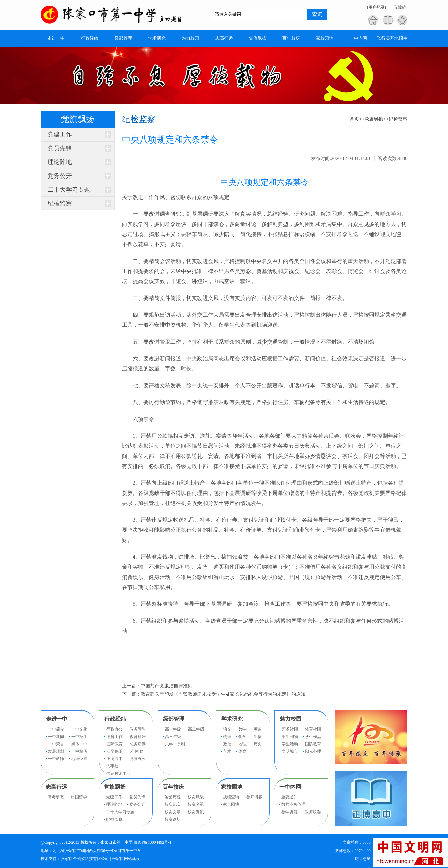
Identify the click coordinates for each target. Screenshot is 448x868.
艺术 (227, 751)
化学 (242, 737)
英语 (258, 729)
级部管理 (174, 719)
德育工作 (115, 737)
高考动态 (56, 797)
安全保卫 (115, 751)
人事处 (113, 766)
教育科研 (138, 737)
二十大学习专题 (69, 190)
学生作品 (313, 737)
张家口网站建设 (126, 859)
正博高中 (115, 759)
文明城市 (290, 751)
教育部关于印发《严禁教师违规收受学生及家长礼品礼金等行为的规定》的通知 (223, 694)
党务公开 (60, 176)
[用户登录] (376, 7)
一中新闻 (56, 737)
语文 (227, 729)
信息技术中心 (119, 774)
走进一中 (57, 719)
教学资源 (289, 812)
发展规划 (56, 751)
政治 (227, 744)
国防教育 (313, 744)
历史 (258, 744)
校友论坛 (173, 819)
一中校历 (79, 751)
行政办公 (115, 729)
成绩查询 (231, 797)
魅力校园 (290, 719)
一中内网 (290, 787)
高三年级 (173, 737)
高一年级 (173, 729)
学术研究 (232, 719)
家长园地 (231, 804)
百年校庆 (173, 787)
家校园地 (232, 787)
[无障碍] (400, 7)
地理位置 (79, 759)
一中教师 (56, 759)
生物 (258, 737)
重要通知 (289, 797)
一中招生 (79, 737)
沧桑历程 (173, 797)
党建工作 (60, 134)
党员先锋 (60, 148)
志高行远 (56, 787)
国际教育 (115, 744)
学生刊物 (290, 737)
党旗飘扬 (374, 119)
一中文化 (79, 729)
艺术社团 (290, 729)
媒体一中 (79, 744)
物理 (227, 737)
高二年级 (196, 729)
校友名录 (196, 804)
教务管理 (138, 729)
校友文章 (173, 812)
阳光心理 (313, 751)
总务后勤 (138, 744)
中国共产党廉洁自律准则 (167, 686)
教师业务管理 (294, 804)
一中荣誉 (56, 744)
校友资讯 (196, 812)
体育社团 (313, 729)
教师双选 (313, 812)
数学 (242, 729)
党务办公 (138, 759)
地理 (242, 744)
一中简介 (56, 729)
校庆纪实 (173, 804)
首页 (354, 119)
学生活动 (290, 744)
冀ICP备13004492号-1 (153, 842)
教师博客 (254, 797)
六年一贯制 (175, 744)
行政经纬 (115, 719)
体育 (242, 751)
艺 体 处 (137, 751)
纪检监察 (60, 203)
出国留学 (79, 797)
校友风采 (196, 797)
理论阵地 (60, 162)
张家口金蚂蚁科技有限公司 (85, 859)
